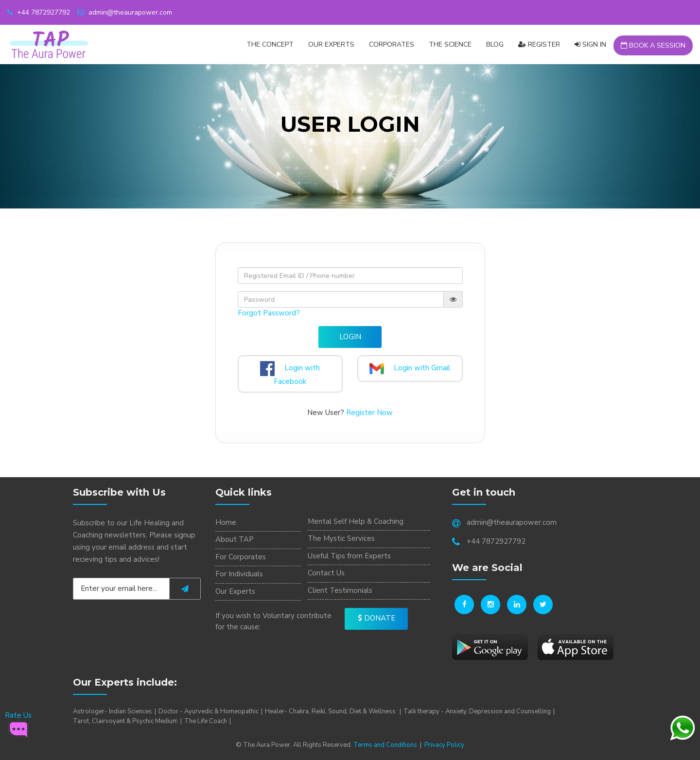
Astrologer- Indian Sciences (113, 711)
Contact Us (326, 573)
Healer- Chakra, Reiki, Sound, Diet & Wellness (331, 711)
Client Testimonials (340, 590)
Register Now (369, 413)
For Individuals (239, 574)
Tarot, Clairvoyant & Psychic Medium (125, 721)
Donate (376, 618)
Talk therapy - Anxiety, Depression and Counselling (477, 711)
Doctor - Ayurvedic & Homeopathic (209, 711)
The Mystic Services (341, 538)
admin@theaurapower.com (125, 12)
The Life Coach (206, 721)
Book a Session (653, 45)
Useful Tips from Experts (349, 556)
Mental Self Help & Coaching (356, 521)
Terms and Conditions (385, 745)
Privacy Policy (444, 745)
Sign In (590, 44)
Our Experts (331, 44)
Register (539, 44)
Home (226, 522)
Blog (495, 44)
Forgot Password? (269, 313)
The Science (450, 44)
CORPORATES (392, 44)
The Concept (270, 44)
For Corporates (241, 557)
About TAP (235, 539)
